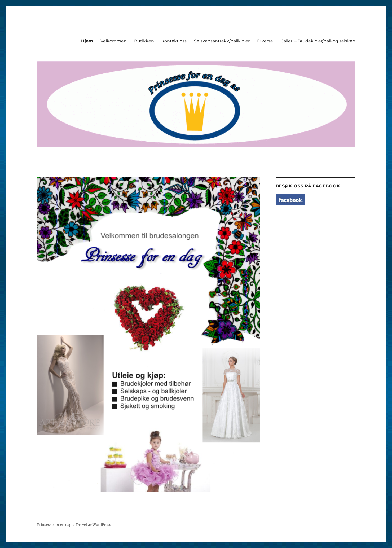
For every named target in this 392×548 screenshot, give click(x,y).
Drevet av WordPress (94, 525)
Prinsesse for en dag (54, 525)
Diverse (265, 41)
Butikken (144, 41)
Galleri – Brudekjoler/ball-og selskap (318, 41)
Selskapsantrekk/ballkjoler (222, 41)
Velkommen (114, 41)
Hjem (87, 41)
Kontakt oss (174, 41)
